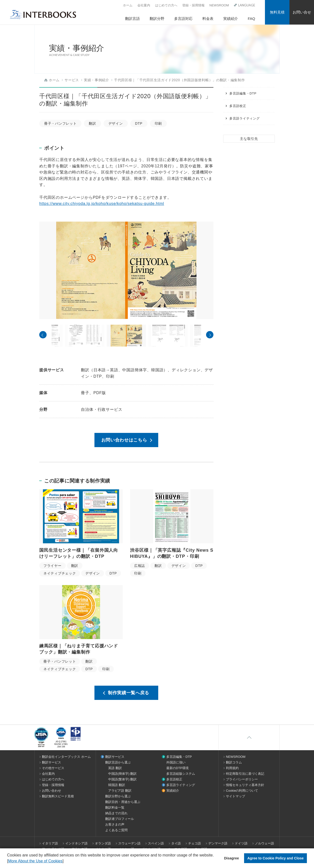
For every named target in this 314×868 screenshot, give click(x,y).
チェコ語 (195, 843)
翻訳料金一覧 (115, 808)
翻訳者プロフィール (120, 819)
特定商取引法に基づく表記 (245, 774)
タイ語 (176, 843)
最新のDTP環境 (177, 768)
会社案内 (144, 5)
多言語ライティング (244, 118)
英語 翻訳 (115, 768)
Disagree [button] (231, 858)
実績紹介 (231, 19)
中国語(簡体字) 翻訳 (122, 774)
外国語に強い (176, 762)
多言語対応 (183, 19)
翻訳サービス (52, 762)
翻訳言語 (132, 19)
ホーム (128, 5)
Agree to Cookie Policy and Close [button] (275, 858)
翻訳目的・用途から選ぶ (123, 802)
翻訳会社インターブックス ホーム (66, 757)
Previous (43, 335)
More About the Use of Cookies (35, 861)
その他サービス (53, 768)
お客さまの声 (115, 824)
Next (210, 335)
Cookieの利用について (242, 791)
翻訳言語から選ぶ (118, 762)
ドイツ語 (241, 843)
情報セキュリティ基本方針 (245, 785)
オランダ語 (103, 843)
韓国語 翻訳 (117, 785)
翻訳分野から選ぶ (118, 796)
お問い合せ (302, 12)
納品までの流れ (116, 813)
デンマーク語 (218, 843)
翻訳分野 (157, 19)
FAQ (251, 19)
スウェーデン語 (129, 843)
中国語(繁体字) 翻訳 (122, 779)
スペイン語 (156, 843)
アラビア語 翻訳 (120, 791)
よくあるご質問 (116, 830)
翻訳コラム (234, 762)
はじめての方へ (166, 5)
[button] (65, 862)
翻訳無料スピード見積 (58, 796)
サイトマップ (235, 796)
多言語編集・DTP (243, 93)
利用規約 (232, 768)
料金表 (208, 19)
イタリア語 (50, 843)
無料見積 (277, 12)
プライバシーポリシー (242, 779)
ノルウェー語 (264, 843)
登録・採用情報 (193, 5)
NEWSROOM (219, 5)
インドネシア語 (76, 843)
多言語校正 (238, 106)
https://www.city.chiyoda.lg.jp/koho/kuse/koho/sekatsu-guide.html (102, 204)
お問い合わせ (52, 791)
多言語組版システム (181, 774)
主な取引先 (249, 139)
